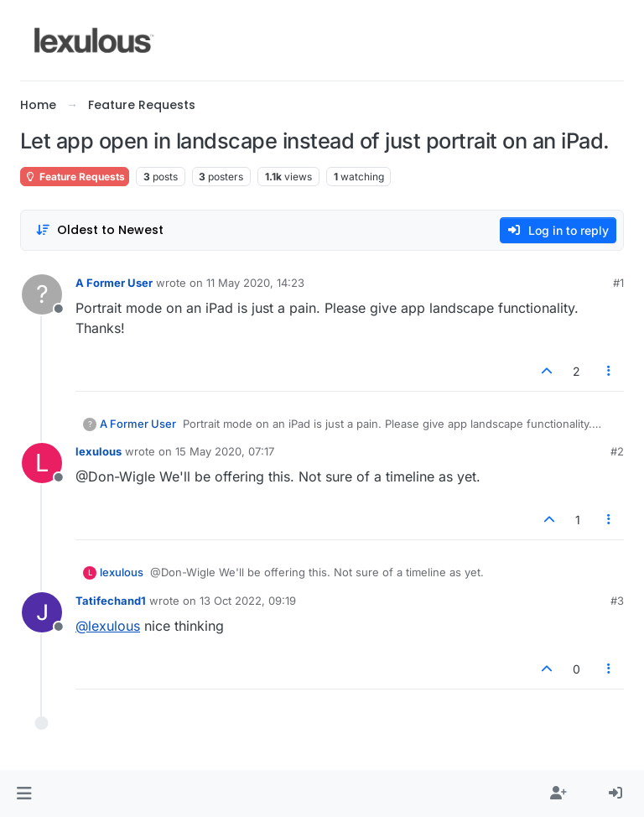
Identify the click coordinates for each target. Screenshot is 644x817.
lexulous (99, 451)
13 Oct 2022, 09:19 (248, 601)
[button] (24, 794)
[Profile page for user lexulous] (42, 463)
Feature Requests (75, 177)
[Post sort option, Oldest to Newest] (99, 230)
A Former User (114, 283)
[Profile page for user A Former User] (42, 294)
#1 (618, 283)
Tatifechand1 (111, 601)
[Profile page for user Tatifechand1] (42, 612)
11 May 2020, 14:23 (255, 283)
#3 (617, 601)
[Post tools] (610, 371)
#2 (617, 451)
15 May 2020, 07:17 (225, 451)
